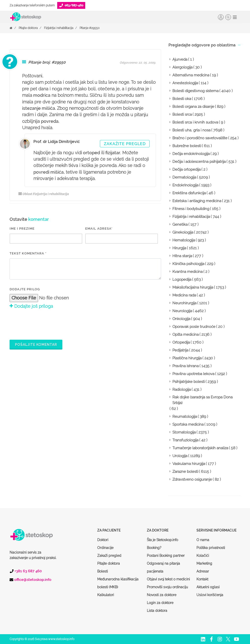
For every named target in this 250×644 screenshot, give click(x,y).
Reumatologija (185, 417)
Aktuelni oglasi (208, 587)
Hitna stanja (182, 256)
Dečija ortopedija (187, 169)
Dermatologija (184, 177)
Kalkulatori (106, 595)
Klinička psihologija (188, 264)
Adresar (203, 571)
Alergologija (182, 67)
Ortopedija (181, 342)
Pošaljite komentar (36, 345)
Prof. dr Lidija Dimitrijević (57, 142)
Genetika (180, 224)
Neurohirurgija (184, 303)
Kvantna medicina (187, 272)
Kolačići (203, 556)
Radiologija (182, 390)
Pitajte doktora (28, 28)
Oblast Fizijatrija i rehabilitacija (44, 194)
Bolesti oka (182, 99)
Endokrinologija (185, 185)
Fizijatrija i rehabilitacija (59, 28)
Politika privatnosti (211, 548)
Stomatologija (184, 432)
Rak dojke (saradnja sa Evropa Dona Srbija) (202, 400)
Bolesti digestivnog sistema (195, 91)
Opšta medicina (186, 335)
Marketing (204, 563)
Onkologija (181, 319)
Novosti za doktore (162, 595)
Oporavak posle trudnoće (194, 327)
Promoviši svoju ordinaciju (167, 587)
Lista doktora (157, 611)
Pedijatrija (180, 350)
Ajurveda (180, 59)
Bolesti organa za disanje (193, 107)
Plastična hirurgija (187, 358)
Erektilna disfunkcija (189, 193)
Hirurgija (179, 248)
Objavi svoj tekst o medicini (168, 579)
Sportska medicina (188, 424)
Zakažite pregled (125, 144)
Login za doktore (160, 603)
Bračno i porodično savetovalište (200, 138)
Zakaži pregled (109, 556)
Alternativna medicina (191, 75)
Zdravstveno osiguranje (192, 479)
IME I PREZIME (22, 229)
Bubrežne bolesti (187, 146)
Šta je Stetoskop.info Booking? (162, 544)
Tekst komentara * (28, 253)
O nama (203, 540)
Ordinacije (105, 548)
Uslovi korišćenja (210, 595)
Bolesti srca (182, 114)
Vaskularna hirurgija (189, 464)
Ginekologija (183, 232)
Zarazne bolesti (185, 472)
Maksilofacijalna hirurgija (193, 287)
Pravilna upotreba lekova (193, 374)
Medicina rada (184, 295)
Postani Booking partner (166, 556)
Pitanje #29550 (90, 28)
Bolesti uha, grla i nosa (191, 130)
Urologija (180, 456)
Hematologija (184, 240)
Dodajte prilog (25, 289)
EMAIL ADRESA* (99, 229)
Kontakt (202, 579)
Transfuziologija (185, 440)
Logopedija (182, 280)
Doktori (103, 540)
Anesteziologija (185, 83)
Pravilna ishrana (186, 366)
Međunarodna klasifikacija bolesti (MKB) (118, 583)
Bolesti (103, 571)
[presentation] (47, 323)
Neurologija (182, 311)
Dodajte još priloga (31, 306)
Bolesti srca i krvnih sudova (195, 122)
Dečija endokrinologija (191, 154)
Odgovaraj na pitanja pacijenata (163, 567)
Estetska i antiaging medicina (197, 201)
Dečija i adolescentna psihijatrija (199, 162)
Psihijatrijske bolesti (189, 382)
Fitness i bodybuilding (191, 209)
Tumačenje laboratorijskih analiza (200, 448)
